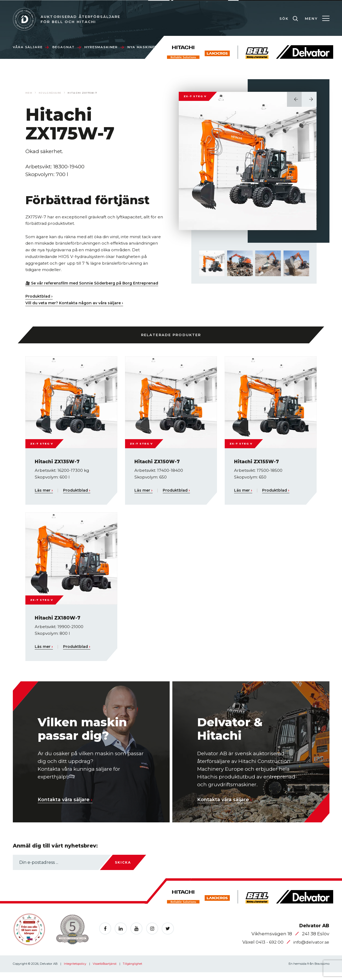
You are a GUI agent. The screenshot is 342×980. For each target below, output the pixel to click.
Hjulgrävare (51, 93)
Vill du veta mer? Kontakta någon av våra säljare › (76, 309)
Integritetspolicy (76, 971)
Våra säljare (31, 47)
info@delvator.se (310, 950)
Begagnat (67, 47)
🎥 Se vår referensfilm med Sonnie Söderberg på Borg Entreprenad (82, 286)
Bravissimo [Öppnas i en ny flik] (321, 971)
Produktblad (78, 497)
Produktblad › (40, 303)
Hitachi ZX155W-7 (258, 468)
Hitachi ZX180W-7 (59, 624)
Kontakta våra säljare (67, 806)
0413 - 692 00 (266, 950)
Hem (29, 93)
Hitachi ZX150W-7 (159, 468)
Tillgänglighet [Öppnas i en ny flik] (135, 971)
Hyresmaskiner (104, 47)
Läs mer (44, 497)
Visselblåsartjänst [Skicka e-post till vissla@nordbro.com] (106, 971)
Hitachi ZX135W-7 (59, 468)
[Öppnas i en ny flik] (106, 936)
